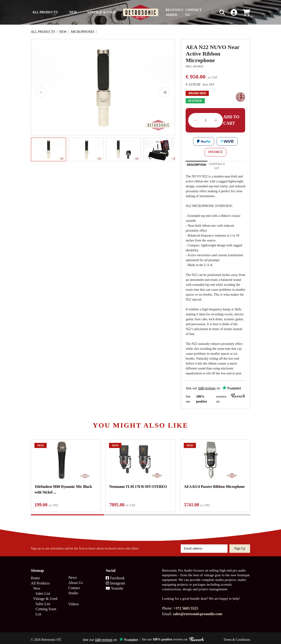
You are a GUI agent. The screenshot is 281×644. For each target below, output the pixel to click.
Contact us (193, 12)
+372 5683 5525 (186, 605)
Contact (74, 585)
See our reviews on (215, 399)
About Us (75, 579)
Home (36, 575)
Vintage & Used (101, 12)
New (73, 12)
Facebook (115, 575)
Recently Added (175, 12)
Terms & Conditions (237, 636)
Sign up (240, 545)
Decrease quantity (196, 120)
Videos (73, 601)
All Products (45, 12)
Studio (73, 590)
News (72, 574)
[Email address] (204, 545)
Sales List (43, 590)
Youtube (114, 585)
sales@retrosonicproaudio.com (198, 611)
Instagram (115, 580)
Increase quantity (216, 120)
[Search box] (212, 12)
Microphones (83, 32)
